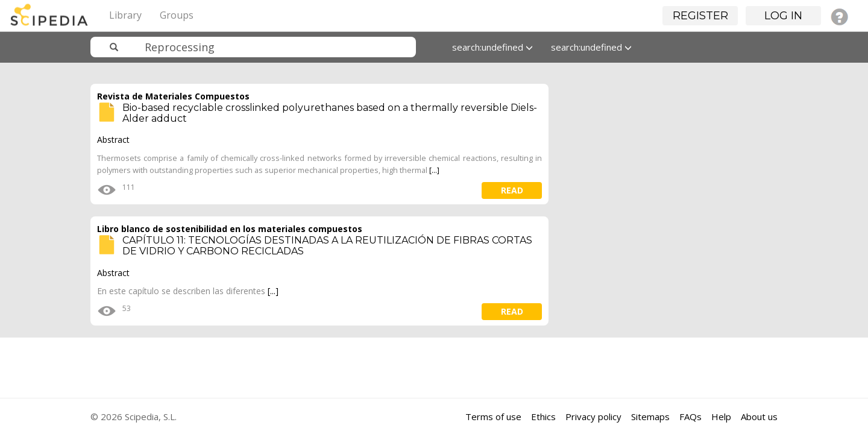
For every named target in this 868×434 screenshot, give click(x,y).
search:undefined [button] (492, 47)
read (512, 190)
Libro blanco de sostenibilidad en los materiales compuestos (230, 229)
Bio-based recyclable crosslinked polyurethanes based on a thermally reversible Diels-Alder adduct (330, 113)
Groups (177, 15)
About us (759, 417)
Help (721, 417)
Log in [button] (783, 16)
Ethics (543, 417)
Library (125, 15)
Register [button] (700, 16)
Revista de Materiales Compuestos (173, 96)
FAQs (690, 417)
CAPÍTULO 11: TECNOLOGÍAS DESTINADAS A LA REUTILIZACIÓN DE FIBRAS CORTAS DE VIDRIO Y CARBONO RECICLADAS (327, 246)
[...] (434, 170)
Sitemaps (650, 417)
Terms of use (493, 417)
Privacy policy (593, 417)
